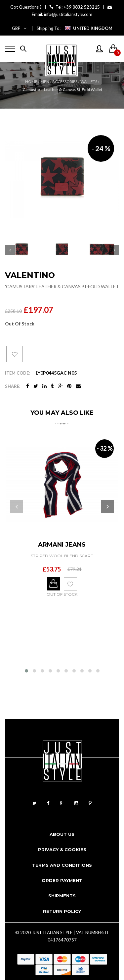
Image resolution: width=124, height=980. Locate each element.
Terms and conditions (62, 865)
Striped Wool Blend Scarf (62, 556)
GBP (19, 28)
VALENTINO (30, 275)
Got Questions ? (26, 7)
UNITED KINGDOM (93, 28)
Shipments (62, 896)
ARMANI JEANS (62, 545)
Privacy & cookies (62, 849)
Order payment (62, 880)
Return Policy (62, 911)
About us (62, 834)
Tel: (75, 7)
